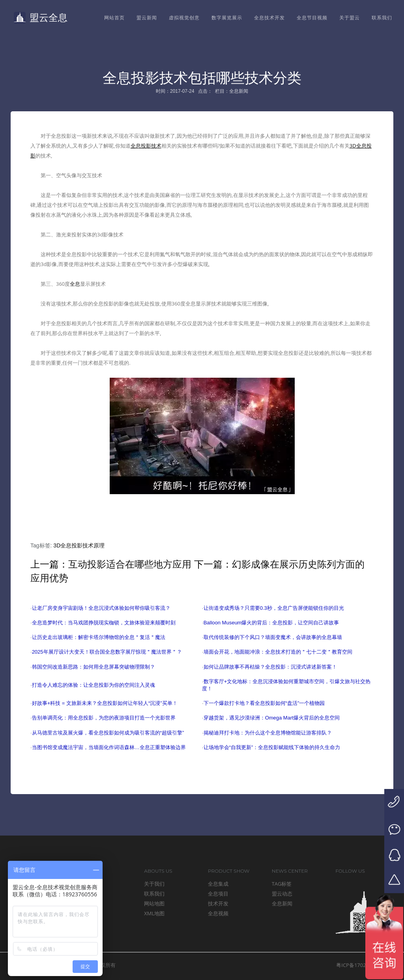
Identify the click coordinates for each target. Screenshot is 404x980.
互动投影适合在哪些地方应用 (130, 564)
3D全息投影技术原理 (79, 545)
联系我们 (382, 18)
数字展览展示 (227, 18)
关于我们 (154, 884)
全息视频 (218, 913)
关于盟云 (350, 18)
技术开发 (218, 903)
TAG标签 (282, 884)
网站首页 (114, 18)
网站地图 (154, 903)
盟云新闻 (147, 18)
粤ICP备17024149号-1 (362, 965)
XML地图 (154, 913)
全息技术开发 (269, 18)
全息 (75, 284)
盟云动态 (282, 894)
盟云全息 (41, 18)
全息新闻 (282, 903)
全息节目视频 (312, 18)
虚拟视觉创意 (184, 18)
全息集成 (218, 884)
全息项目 (218, 894)
